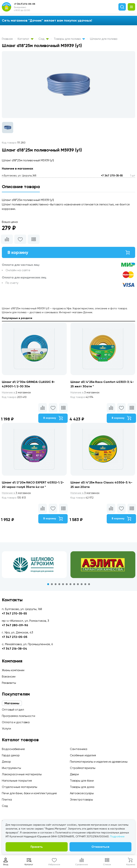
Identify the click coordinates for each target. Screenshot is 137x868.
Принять (37, 847)
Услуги (6, 729)
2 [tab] (52, 584)
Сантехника (79, 749)
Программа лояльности (18, 716)
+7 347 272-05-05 (15, 637)
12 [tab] (89, 584)
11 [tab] (85, 584)
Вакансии (9, 676)
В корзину (68, 252)
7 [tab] (70, 584)
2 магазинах (16, 392)
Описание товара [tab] (21, 187)
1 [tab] (48, 584)
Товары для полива (69, 39)
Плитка (7, 800)
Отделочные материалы (20, 787)
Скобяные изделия (83, 755)
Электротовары (81, 800)
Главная (7, 39)
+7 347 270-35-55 (112, 176)
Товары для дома (82, 787)
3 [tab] (56, 584)
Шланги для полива (104, 39)
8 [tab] (74, 584)
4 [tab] (59, 584)
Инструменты (11, 768)
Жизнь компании (13, 670)
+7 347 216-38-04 (14, 649)
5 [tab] (63, 584)
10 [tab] (82, 584)
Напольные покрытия (17, 781)
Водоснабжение (13, 749)
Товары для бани (82, 781)
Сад (44, 39)
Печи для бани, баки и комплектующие (29, 793)
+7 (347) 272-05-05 (25, 4)
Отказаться (100, 847)
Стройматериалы (83, 768)
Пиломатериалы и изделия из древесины (99, 762)
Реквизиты (9, 683)
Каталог (26, 39)
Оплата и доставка (16, 722)
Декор (6, 762)
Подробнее (117, 836)
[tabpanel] (34, 565)
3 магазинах (85, 392)
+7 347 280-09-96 (15, 625)
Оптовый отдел (13, 710)
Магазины (12, 703)
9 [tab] (78, 584)
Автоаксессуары (82, 793)
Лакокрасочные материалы (22, 774)
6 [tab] (67, 584)
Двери (74, 774)
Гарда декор (11, 755)
